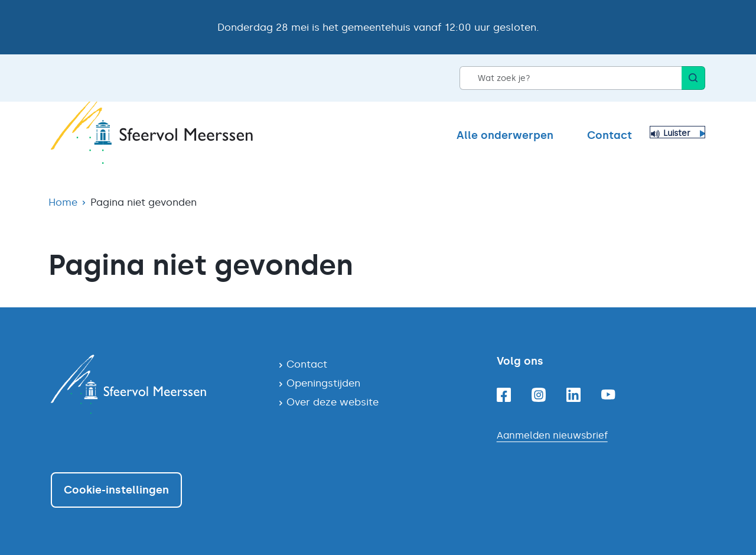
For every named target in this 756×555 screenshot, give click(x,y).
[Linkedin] (573, 395)
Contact (610, 135)
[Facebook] (504, 395)
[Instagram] (539, 395)
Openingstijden (323, 383)
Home (63, 202)
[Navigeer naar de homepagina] (155, 384)
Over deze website (333, 402)
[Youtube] (608, 395)
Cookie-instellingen (116, 490)
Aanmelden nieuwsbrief (552, 435)
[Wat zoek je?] (571, 78)
